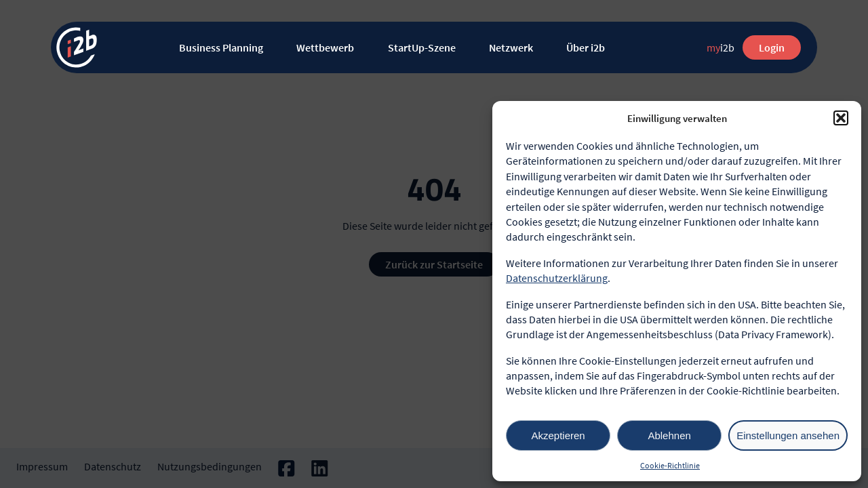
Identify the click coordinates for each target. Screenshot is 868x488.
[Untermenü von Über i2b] (616, 48)
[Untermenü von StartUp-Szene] (467, 48)
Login (772, 47)
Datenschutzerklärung (557, 278)
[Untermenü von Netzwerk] (544, 48)
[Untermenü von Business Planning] (274, 48)
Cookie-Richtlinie (670, 465)
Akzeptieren (558, 435)
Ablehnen (669, 435)
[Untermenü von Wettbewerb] (365, 48)
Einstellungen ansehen (788, 435)
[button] (841, 118)
